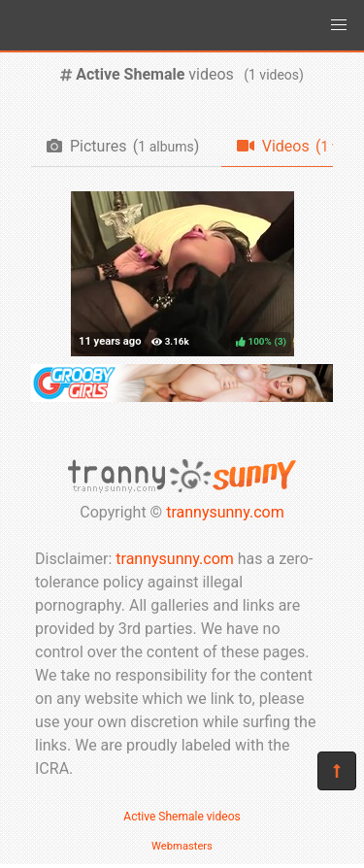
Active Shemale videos (182, 817)
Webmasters (182, 846)
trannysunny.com (225, 512)
